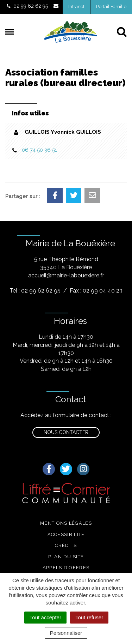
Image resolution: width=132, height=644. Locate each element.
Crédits (66, 545)
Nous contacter (66, 432)
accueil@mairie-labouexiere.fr (66, 275)
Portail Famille (111, 7)
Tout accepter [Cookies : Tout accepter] (45, 617)
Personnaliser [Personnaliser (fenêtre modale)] (66, 633)
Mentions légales (66, 523)
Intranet (76, 7)
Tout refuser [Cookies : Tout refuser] (89, 617)
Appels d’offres (66, 568)
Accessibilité (66, 534)
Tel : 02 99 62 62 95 (35, 291)
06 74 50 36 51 (39, 150)
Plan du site (66, 557)
